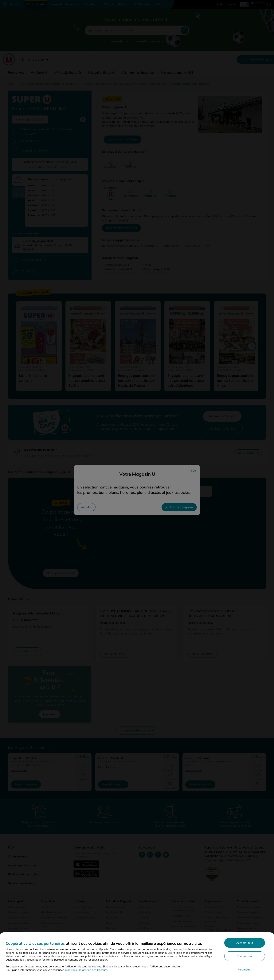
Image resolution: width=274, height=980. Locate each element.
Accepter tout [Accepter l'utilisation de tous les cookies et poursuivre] (245, 943)
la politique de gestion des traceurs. (86, 970)
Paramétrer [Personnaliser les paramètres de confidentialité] (245, 970)
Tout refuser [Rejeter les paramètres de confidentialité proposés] (245, 956)
